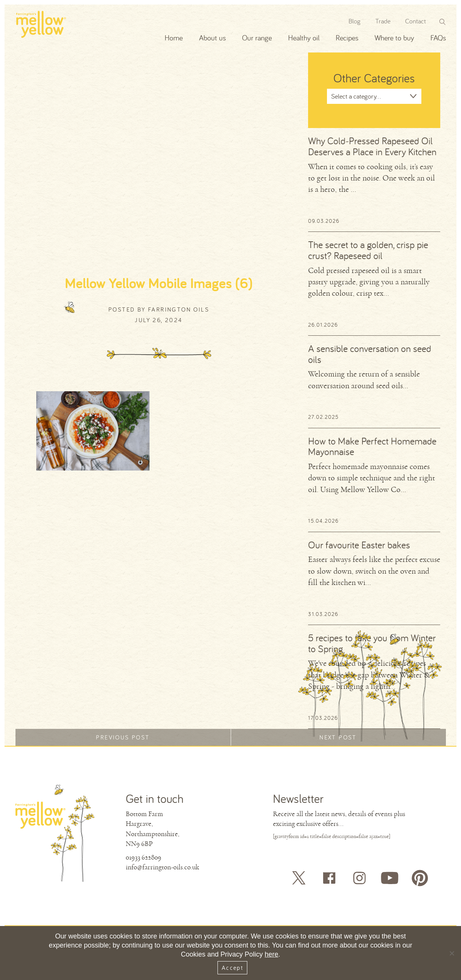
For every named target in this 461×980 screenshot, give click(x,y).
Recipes (347, 38)
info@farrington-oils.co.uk (162, 867)
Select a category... (356, 96)
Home (174, 38)
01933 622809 (143, 857)
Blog (355, 21)
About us (212, 38)
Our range (257, 38)
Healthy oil (304, 38)
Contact (416, 21)
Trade (383, 21)
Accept (232, 968)
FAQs (438, 38)
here (271, 954)
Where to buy (394, 38)
